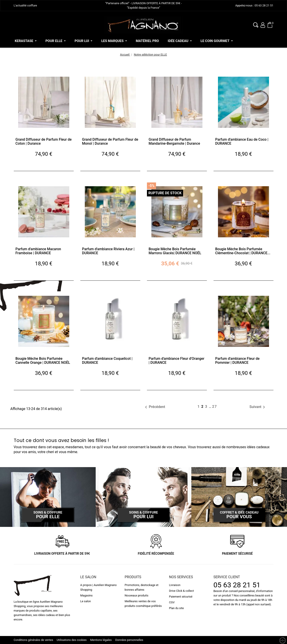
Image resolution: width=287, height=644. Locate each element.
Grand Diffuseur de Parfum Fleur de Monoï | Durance (110, 141)
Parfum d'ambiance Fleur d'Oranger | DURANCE (177, 361)
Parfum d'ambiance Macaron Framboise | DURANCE (38, 251)
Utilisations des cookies (72, 640)
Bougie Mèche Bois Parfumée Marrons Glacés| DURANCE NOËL (175, 251)
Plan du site (176, 608)
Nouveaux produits (136, 595)
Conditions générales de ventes (34, 640)
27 (215, 407)
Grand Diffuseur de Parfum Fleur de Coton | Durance (44, 141)
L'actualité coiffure (25, 5)
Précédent (154, 407)
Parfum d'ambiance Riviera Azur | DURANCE (108, 251)
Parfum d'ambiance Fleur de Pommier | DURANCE (238, 361)
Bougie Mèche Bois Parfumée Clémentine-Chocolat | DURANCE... (243, 251)
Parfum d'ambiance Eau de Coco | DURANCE (242, 141)
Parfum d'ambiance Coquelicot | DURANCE (107, 361)
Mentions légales (101, 640)
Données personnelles (129, 640)
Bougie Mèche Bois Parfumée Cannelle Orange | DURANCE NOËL (43, 361)
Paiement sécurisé (181, 597)
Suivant (258, 407)
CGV (172, 602)
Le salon (86, 601)
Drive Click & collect (181, 591)
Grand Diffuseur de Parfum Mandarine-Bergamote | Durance (174, 141)
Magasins (87, 595)
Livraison (175, 585)
